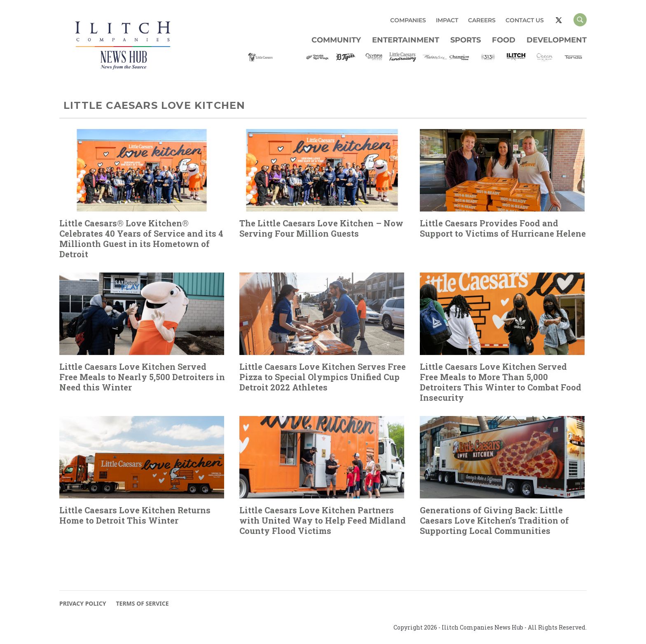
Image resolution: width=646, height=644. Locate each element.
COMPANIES (408, 20)
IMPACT (447, 20)
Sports (466, 40)
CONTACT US (525, 20)
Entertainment (406, 40)
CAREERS (482, 20)
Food (504, 40)
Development (557, 40)
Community (336, 40)
